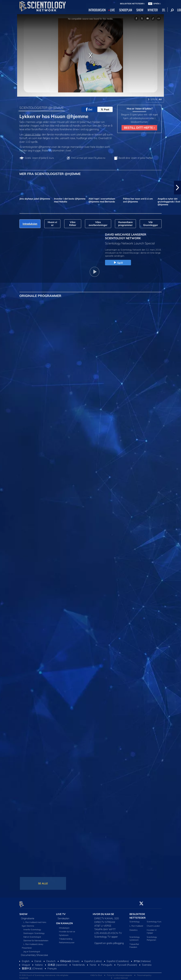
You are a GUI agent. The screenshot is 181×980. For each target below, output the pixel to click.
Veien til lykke (32, 134)
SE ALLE (43, 883)
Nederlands (79, 963)
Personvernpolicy (144, 973)
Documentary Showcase (34, 953)
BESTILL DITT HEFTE (139, 128)
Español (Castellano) (118, 959)
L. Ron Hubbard (136, 924)
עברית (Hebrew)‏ (142, 959)
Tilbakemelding (66, 937)
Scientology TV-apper (106, 935)
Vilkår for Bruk (96, 973)
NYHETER (153, 10)
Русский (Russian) (127, 963)
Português (107, 963)
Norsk (93, 963)
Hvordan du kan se (67, 930)
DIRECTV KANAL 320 (107, 917)
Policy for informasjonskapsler (120, 973)
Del (89, 109)
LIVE (112, 10)
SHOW (140, 10)
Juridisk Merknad (121, 976)
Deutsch (51, 959)
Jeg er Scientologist (32, 950)
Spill (118, 263)
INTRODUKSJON (97, 10)
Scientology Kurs (154, 920)
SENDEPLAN (126, 10)
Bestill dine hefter (136, 158)
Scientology (135, 920)
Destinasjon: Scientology (34, 931)
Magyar (26, 963)
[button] (177, 188)
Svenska (147, 963)
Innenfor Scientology (32, 928)
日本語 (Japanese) (58, 963)
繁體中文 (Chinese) (32, 967)
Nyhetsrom (64, 933)
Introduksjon (64, 926)
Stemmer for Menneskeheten (36, 939)
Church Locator (153, 924)
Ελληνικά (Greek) (70, 959)
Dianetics (133, 928)
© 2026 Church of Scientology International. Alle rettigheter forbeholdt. (44, 975)
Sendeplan (63, 917)
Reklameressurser (67, 941)
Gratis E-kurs (39, 158)
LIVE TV (61, 912)
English (26, 959)
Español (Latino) (93, 959)
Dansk (38, 959)
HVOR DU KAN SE (103, 912)
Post (105, 109)
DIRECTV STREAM (105, 920)
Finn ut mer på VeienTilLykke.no (88, 158)
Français (52, 967)
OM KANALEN (64, 922)
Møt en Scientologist (32, 935)
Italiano (39, 963)
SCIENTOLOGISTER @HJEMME (42, 108)
